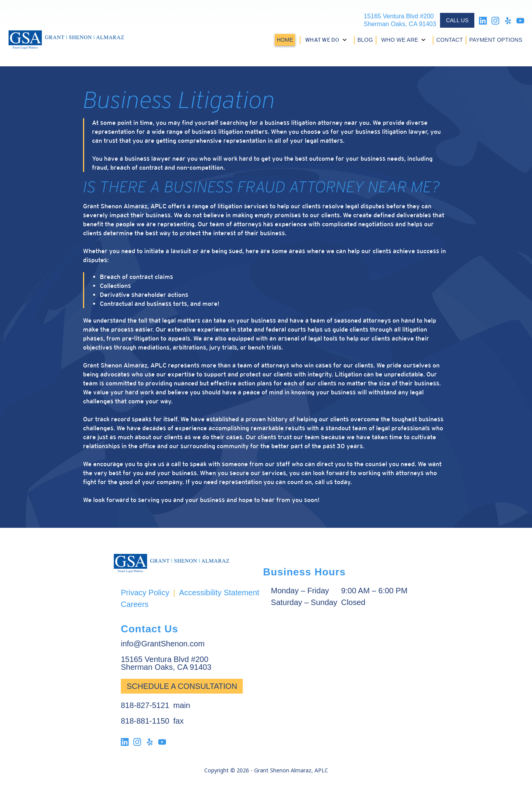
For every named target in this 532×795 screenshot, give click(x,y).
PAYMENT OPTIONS (496, 40)
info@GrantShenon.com (163, 644)
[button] (327, 40)
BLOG (365, 40)
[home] (66, 40)
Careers (135, 604)
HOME (285, 40)
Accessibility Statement (219, 592)
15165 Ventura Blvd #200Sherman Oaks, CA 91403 (400, 20)
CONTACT (449, 40)
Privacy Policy (145, 592)
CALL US (457, 20)
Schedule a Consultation (182, 686)
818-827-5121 (145, 705)
